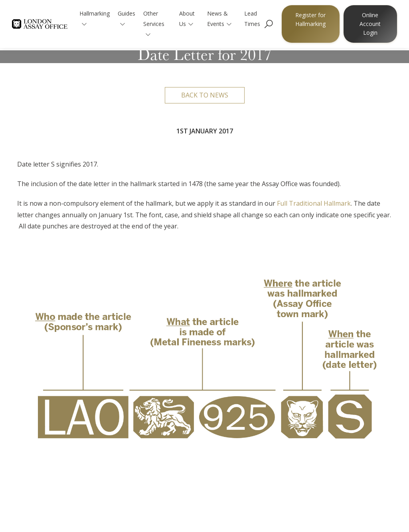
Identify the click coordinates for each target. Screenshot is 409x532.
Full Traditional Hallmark (314, 203)
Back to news (205, 95)
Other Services (154, 23)
